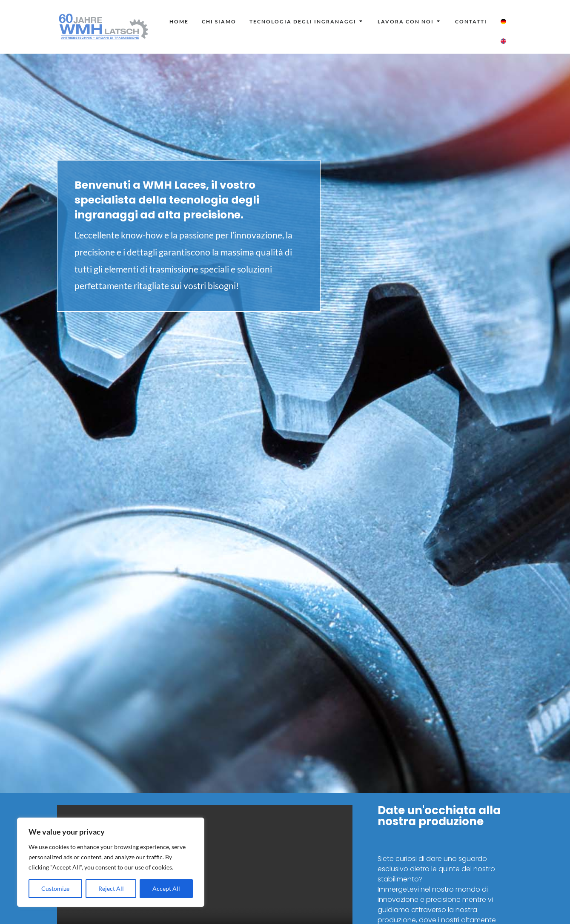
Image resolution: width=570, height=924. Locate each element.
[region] (111, 862)
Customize (55, 888)
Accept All (166, 888)
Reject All (111, 888)
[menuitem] (179, 22)
